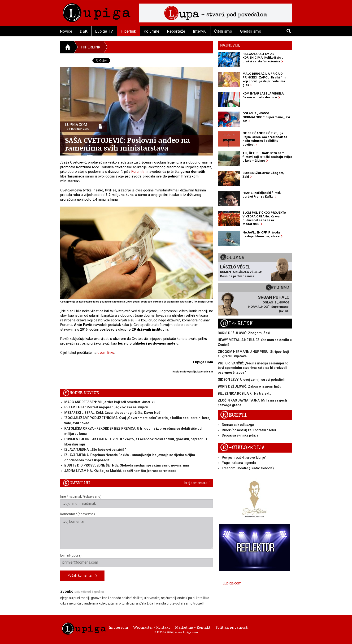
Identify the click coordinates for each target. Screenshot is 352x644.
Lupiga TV (104, 31)
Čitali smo (223, 31)
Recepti (233, 415)
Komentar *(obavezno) (137, 531)
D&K (84, 31)
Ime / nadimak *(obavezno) (137, 501)
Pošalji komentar (82, 576)
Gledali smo (251, 31)
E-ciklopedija (242, 448)
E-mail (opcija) (137, 560)
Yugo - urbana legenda (239, 463)
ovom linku (106, 353)
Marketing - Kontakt (193, 627)
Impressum (118, 627)
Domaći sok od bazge (238, 425)
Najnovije (230, 45)
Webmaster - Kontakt (152, 627)
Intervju (200, 31)
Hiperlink (128, 31)
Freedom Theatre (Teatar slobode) (248, 468)
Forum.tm (139, 172)
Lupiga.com (232, 583)
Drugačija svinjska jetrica (240, 435)
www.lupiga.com (187, 632)
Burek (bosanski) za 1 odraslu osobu (249, 430)
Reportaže (176, 31)
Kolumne (152, 31)
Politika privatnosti (232, 627)
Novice (66, 31)
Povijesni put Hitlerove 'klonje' (244, 458)
